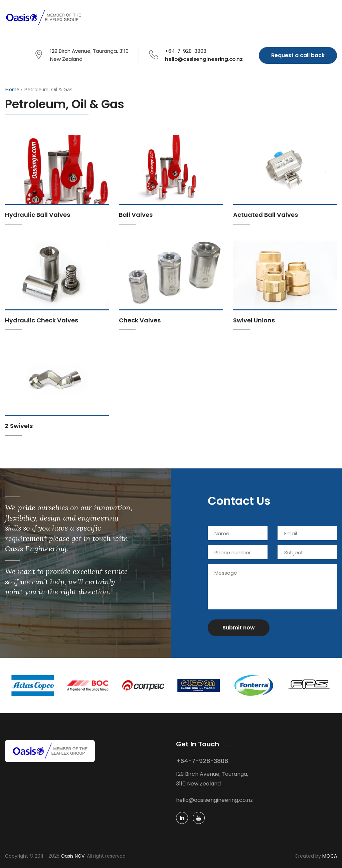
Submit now (239, 628)
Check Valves (140, 320)
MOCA (330, 856)
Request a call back (298, 55)
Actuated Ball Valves (266, 215)
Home (12, 89)
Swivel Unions (254, 320)
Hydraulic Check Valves (42, 320)
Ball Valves (136, 215)
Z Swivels (19, 426)
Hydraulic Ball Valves (38, 215)
